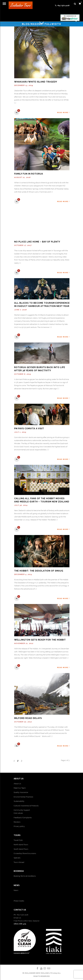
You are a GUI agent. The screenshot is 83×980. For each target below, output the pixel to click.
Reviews (17, 822)
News (16, 890)
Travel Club (18, 840)
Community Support (22, 810)
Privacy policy (19, 826)
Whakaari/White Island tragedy (36, 82)
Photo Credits (19, 901)
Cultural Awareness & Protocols (26, 806)
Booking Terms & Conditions (25, 876)
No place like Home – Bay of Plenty (37, 242)
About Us (17, 784)
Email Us (17, 918)
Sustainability (19, 801)
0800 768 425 (20, 924)
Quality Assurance (21, 792)
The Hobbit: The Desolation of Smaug (39, 571)
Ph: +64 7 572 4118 (21, 915)
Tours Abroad (19, 862)
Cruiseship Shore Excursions (25, 853)
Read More (64, 112)
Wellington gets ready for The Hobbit (40, 640)
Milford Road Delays (28, 718)
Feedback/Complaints (23, 818)
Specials (17, 858)
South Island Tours (21, 849)
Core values (18, 813)
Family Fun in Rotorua (29, 174)
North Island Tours (21, 845)
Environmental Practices (23, 797)
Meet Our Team (20, 788)
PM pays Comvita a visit (29, 429)
